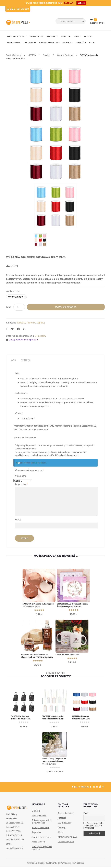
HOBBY (77, 36)
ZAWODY (66, 36)
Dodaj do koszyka (66, 307)
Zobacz (81, 3)
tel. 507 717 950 (13, 836)
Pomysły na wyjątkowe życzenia (42, 852)
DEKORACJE (30, 43)
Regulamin (37, 837)
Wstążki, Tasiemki (65, 55)
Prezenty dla (36, 36)
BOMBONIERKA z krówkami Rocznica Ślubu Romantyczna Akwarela (73, 605)
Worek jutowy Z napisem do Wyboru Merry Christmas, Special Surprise (54, 766)
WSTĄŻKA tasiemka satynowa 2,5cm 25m (81, 721)
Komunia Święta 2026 (67, 841)
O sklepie (36, 816)
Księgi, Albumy (64, 827)
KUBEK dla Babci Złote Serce (68, 655)
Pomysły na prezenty (41, 842)
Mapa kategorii (39, 846)
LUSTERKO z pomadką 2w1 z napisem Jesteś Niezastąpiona (39, 605)
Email (86, 818)
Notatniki (62, 822)
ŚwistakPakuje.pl (14, 55)
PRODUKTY (52, 36)
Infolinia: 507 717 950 (18, 9)
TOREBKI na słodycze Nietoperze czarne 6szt (21, 721)
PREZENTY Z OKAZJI (16, 36)
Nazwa (18, 520)
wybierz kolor (13, 291)
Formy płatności (39, 820)
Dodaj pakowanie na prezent (23, 340)
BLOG (92, 43)
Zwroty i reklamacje (41, 832)
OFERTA (32, 55)
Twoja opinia (21, 484)
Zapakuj (68, 43)
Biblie (60, 837)
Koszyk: (98, 21)
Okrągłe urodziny (49, 43)
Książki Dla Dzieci (66, 818)
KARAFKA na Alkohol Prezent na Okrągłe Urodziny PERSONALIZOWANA (35, 658)
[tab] (14, 360)
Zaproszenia (14, 43)
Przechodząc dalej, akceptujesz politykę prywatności (94, 830)
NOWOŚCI (81, 43)
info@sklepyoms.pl (15, 853)
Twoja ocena (20, 476)
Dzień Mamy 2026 (66, 846)
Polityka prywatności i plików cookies (42, 826)
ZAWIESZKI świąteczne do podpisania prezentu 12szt (53, 721)
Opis (14, 360)
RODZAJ (88, 36)
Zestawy (61, 832)
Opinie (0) (26, 360)
